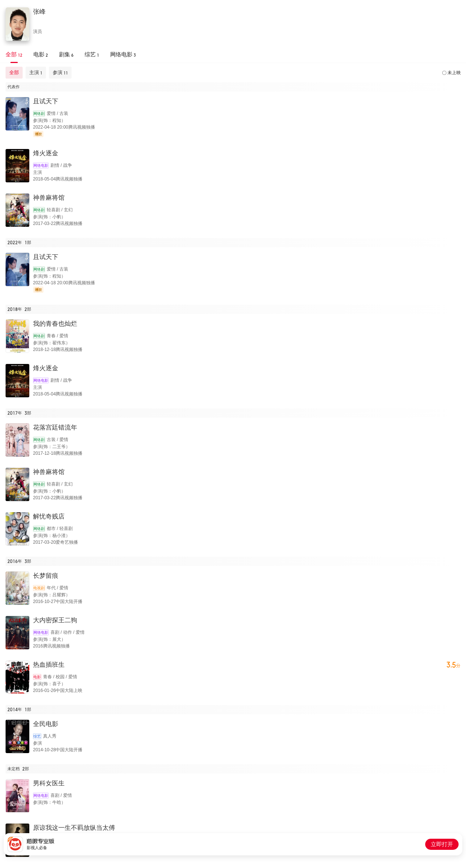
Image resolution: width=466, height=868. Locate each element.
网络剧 (39, 114)
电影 (37, 677)
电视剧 (39, 588)
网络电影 (41, 165)
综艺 (37, 736)
